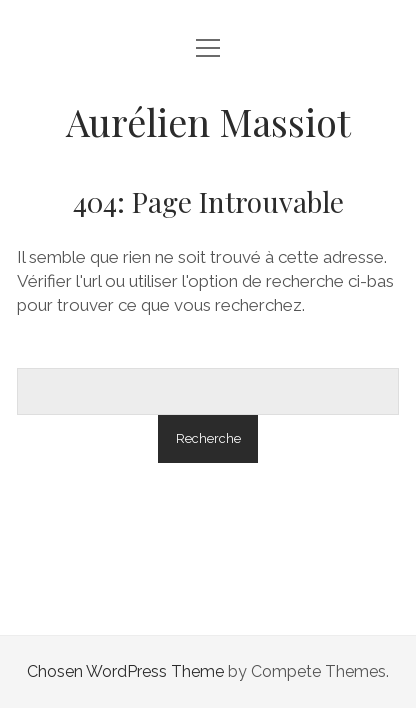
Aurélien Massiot (208, 121)
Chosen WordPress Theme (125, 671)
